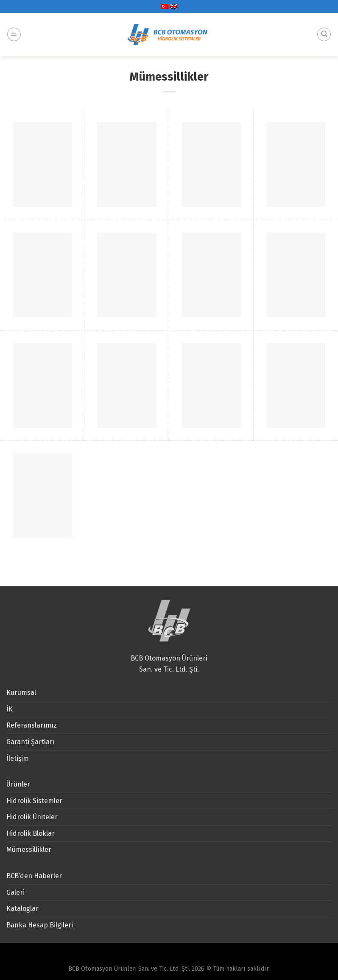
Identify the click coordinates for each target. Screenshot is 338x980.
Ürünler (18, 784)
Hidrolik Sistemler (34, 801)
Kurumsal (21, 693)
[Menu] (14, 26)
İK (10, 709)
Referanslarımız (32, 725)
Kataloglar (22, 909)
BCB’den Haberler (34, 876)
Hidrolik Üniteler (32, 817)
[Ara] (324, 26)
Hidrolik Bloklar (31, 833)
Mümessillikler (29, 850)
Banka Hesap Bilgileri (40, 925)
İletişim (18, 758)
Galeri (15, 892)
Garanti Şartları (31, 742)
